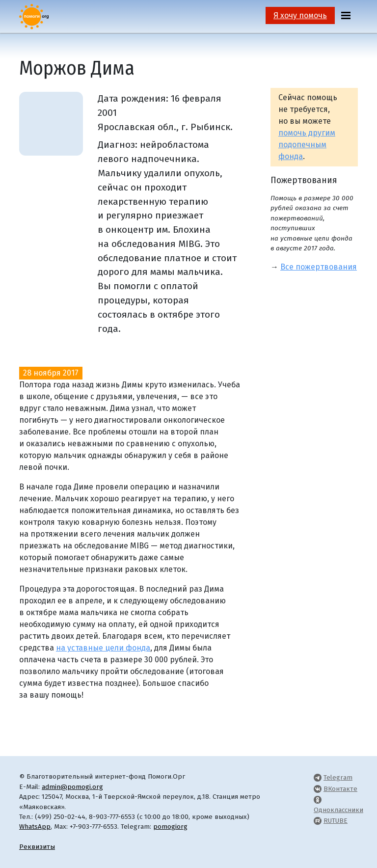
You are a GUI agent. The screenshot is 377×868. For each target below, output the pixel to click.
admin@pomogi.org (72, 787)
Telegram (338, 777)
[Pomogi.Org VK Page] (318, 789)
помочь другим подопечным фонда (307, 145)
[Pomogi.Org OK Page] (318, 800)
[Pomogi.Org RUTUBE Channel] (318, 821)
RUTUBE (336, 821)
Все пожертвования (319, 267)
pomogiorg (170, 827)
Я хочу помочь (300, 15)
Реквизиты (37, 847)
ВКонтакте (340, 789)
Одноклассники (338, 810)
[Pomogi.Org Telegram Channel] (318, 777)
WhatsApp (35, 827)
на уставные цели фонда (103, 648)
